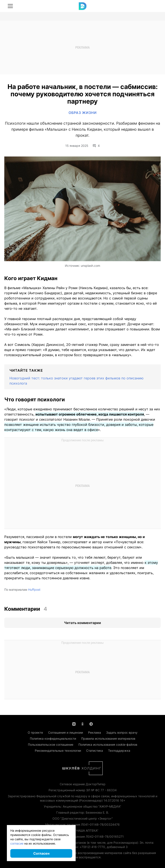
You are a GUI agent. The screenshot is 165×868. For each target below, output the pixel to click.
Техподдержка (119, 751)
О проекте (35, 732)
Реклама (95, 732)
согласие (17, 843)
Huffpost (34, 590)
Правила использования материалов (108, 738)
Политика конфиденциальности (53, 738)
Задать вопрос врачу (122, 732)
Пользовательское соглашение (51, 745)
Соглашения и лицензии (66, 732)
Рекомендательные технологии (58, 751)
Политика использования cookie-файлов (108, 745)
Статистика (95, 751)
